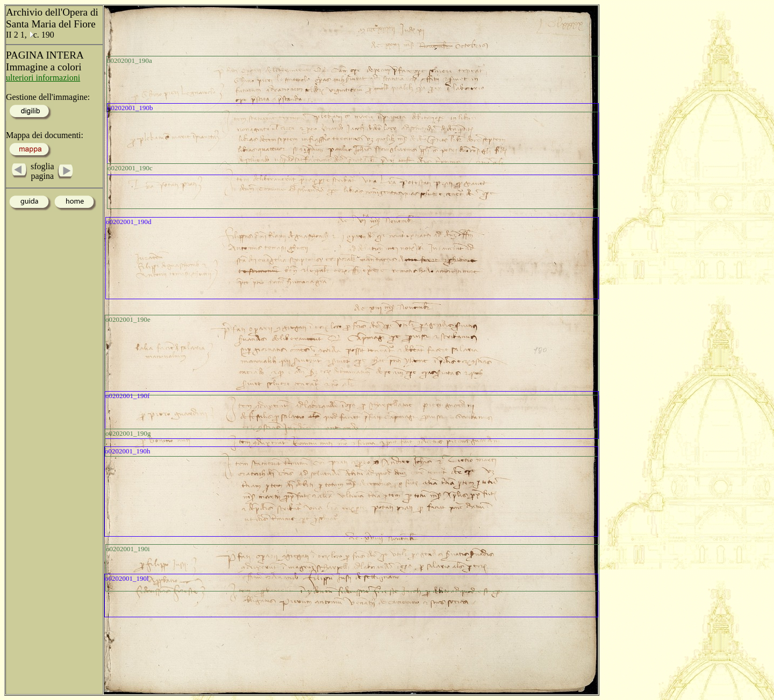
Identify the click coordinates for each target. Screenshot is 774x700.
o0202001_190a (130, 60)
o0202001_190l (127, 578)
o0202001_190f (127, 396)
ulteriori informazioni (43, 78)
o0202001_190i (128, 549)
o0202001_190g (128, 433)
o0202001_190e (128, 319)
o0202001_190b (130, 108)
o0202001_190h (128, 451)
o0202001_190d (129, 222)
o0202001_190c (130, 168)
